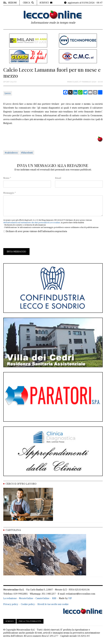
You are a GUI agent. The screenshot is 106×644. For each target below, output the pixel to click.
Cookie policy (28, 604)
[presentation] (24, 241)
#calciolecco (11, 153)
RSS (54, 598)
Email (58, 178)
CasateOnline (42, 598)
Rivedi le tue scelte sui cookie (53, 604)
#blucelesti (27, 153)
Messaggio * (10, 193)
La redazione (10, 598)
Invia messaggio (16, 252)
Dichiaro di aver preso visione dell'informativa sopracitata (36, 231)
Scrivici (10, 621)
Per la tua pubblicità (30, 621)
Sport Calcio (10, 82)
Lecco (8, 93)
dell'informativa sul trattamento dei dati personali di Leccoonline (32, 223)
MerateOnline (26, 598)
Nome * (7, 178)
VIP (70, 598)
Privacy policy (11, 604)
